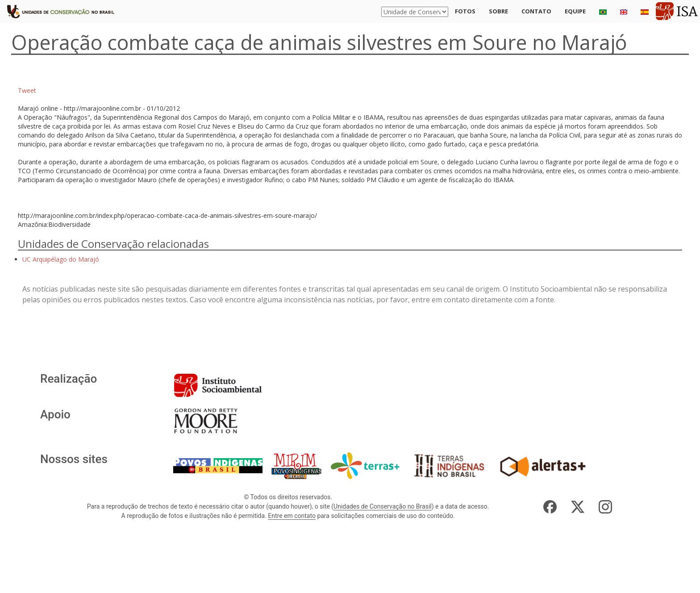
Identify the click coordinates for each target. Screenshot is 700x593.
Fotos (465, 11)
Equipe (575, 11)
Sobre (498, 11)
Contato (536, 11)
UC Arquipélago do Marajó (61, 259)
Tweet (27, 90)
